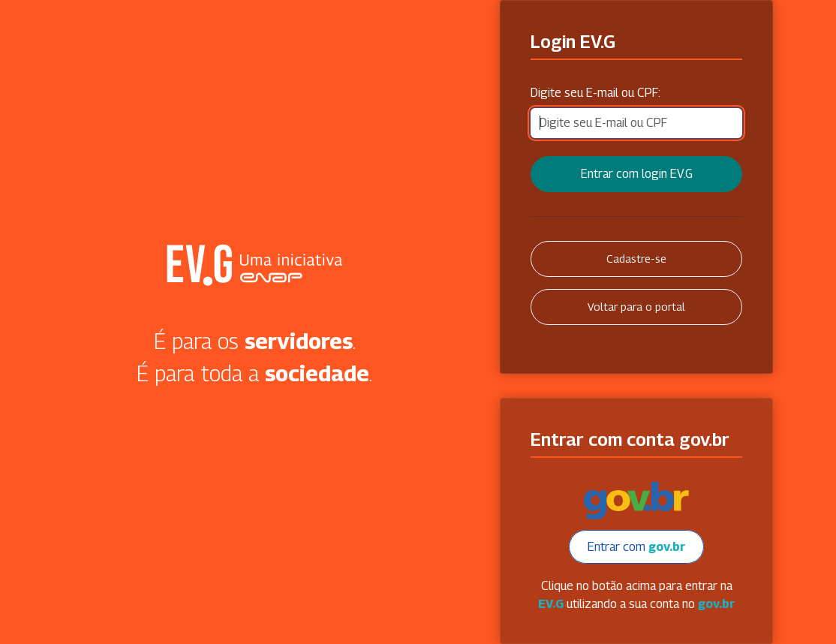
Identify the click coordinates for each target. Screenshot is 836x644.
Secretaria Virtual (254, 265)
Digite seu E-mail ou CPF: (595, 93)
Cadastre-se (636, 259)
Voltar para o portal (636, 307)
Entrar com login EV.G (637, 174)
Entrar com (636, 547)
